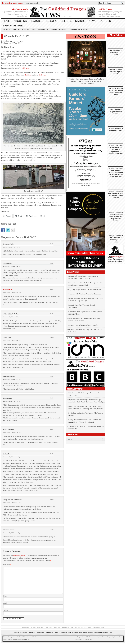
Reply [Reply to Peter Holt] (52, 454)
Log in (79, 637)
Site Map (6, 30)
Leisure (52, 21)
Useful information (40, 30)
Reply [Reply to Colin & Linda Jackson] (52, 314)
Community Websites (21, 30)
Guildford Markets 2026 (79, 30)
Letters (66, 21)
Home (7, 21)
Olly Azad (72, 393)
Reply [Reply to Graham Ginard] (52, 530)
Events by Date (37, 627)
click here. (26, 68)
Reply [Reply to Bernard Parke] (52, 244)
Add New (89, 637)
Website (6, 610)
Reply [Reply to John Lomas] (52, 263)
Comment (7, 565)
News (92, 21)
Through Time (13, 26)
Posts (83, 637)
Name (6, 596)
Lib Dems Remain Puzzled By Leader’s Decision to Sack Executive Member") (87, 81)
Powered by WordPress (99, 637)
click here (28, 75)
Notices (105, 21)
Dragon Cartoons (59, 30)
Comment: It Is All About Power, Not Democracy (85, 294)
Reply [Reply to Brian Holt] (52, 338)
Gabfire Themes (119, 637)
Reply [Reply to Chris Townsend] (52, 429)
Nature (80, 21)
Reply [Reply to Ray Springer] (52, 398)
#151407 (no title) (21, 632)
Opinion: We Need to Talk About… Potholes (84, 325)
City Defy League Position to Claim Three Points (85, 289)
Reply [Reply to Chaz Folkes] (52, 289)
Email (6, 603)
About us (20, 21)
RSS (111, 632)
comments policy (19, 556)
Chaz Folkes (8, 289)
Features (37, 21)
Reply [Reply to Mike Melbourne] (52, 376)
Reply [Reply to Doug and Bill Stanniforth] (52, 499)
